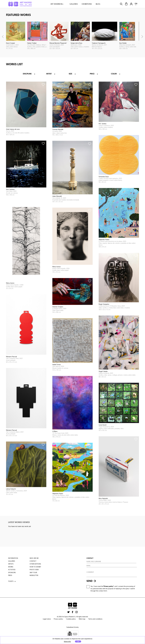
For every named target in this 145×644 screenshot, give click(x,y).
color (116, 74)
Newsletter (34, 575)
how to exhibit (35, 567)
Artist (51, 74)
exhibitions (87, 4)
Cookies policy (71, 619)
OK (78, 641)
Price (94, 74)
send (92, 581)
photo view (34, 570)
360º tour (33, 573)
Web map (82, 619)
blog (98, 4)
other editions (35, 564)
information (13, 558)
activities (12, 570)
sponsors (12, 573)
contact (33, 561)
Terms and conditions (95, 619)
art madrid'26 (57, 4)
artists (11, 564)
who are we (34, 558)
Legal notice (47, 619)
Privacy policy (58, 619)
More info (67, 642)
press (10, 575)
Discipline (29, 74)
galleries (74, 4)
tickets (12, 581)
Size (72, 74)
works (11, 567)
